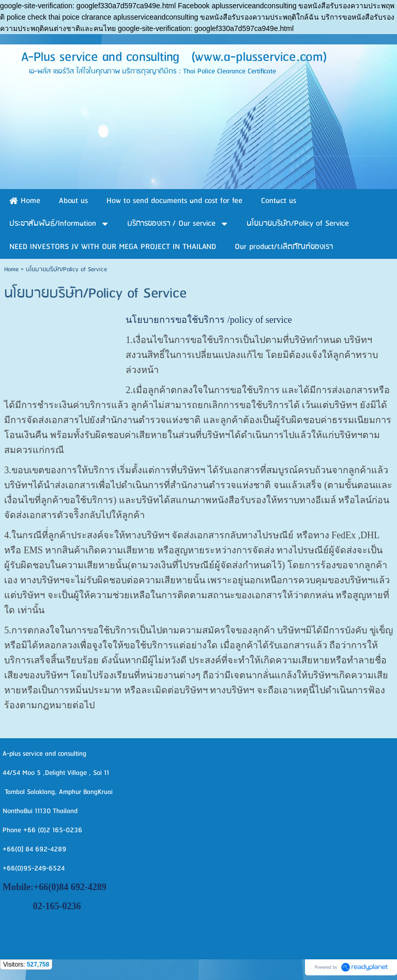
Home (11, 269)
